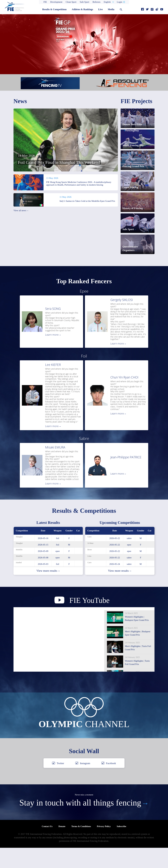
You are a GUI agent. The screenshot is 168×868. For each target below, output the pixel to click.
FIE (45, 2)
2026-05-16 (43, 558)
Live (100, 9)
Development (56, 2)
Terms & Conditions (81, 847)
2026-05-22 (115, 558)
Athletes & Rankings (82, 9)
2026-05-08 (43, 578)
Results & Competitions (55, 9)
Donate (62, 847)
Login (120, 2)
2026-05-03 (43, 584)
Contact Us (47, 847)
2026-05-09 (43, 571)
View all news (21, 211)
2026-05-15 (43, 565)
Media (111, 9)
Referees (96, 2)
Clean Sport (71, 2)
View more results (48, 591)
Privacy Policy (104, 847)
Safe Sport (85, 2)
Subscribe (121, 847)
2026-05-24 (115, 584)
